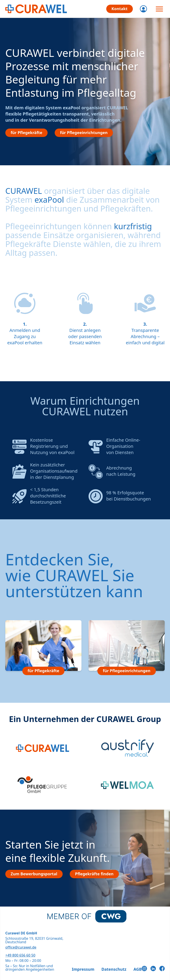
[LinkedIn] (153, 968)
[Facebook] (162, 968)
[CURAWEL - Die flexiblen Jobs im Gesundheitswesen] (36, 9)
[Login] (143, 9)
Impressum (83, 969)
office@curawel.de (21, 947)
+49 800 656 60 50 (20, 955)
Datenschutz (114, 969)
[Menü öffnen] (159, 9)
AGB (138, 969)
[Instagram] (144, 968)
